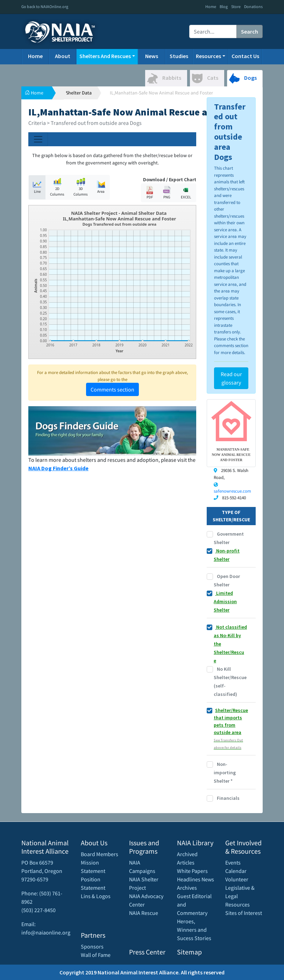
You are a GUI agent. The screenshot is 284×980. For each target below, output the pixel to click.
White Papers (192, 871)
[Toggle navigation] (38, 139)
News (152, 56)
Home (211, 6)
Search (250, 31)
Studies (179, 56)
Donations (253, 6)
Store (236, 6)
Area (101, 187)
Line (37, 187)
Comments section (112, 389)
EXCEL (186, 193)
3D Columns (81, 187)
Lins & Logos (96, 896)
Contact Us (245, 56)
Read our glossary (231, 378)
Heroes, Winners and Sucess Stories (194, 930)
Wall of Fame (96, 955)
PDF (150, 193)
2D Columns (57, 187)
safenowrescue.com (232, 491)
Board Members (100, 854)
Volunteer (237, 879)
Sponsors (92, 946)
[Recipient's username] (213, 31)
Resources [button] (208, 56)
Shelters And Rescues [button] (105, 56)
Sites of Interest (244, 913)
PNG (167, 193)
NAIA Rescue (144, 913)
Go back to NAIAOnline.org (45, 6)
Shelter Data (79, 93)
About (63, 56)
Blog (224, 6)
